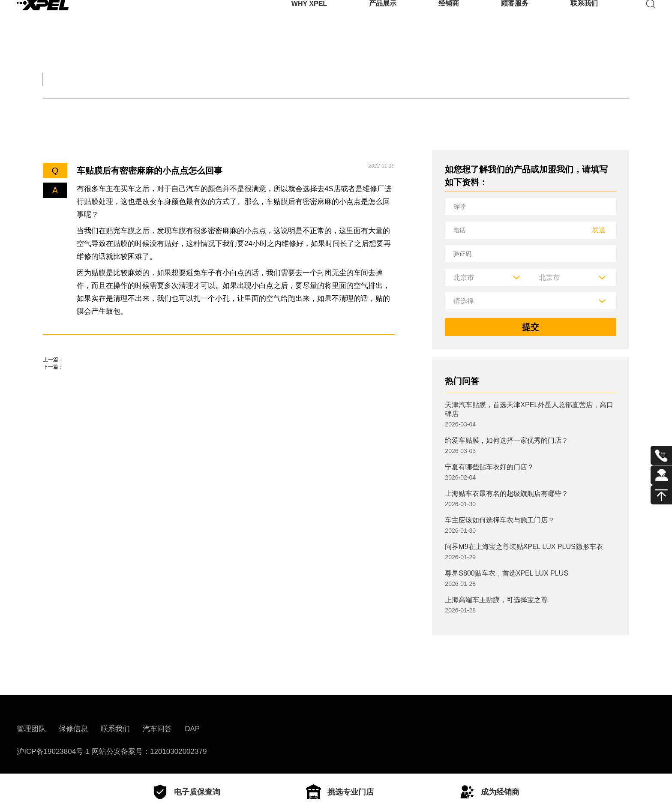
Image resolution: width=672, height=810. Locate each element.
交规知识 (115, 79)
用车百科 (403, 79)
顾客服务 (515, 19)
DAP (192, 729)
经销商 (449, 19)
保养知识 (135, 110)
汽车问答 (157, 729)
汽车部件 (331, 79)
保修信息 (73, 729)
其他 (243, 110)
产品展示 (383, 19)
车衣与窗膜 (193, 110)
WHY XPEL (309, 19)
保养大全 (187, 79)
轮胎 (51, 110)
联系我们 (584, 19)
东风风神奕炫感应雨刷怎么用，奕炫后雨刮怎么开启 (141, 396)
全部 (53, 79)
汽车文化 (259, 79)
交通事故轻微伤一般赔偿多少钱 (103, 372)
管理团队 (31, 729)
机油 (89, 110)
